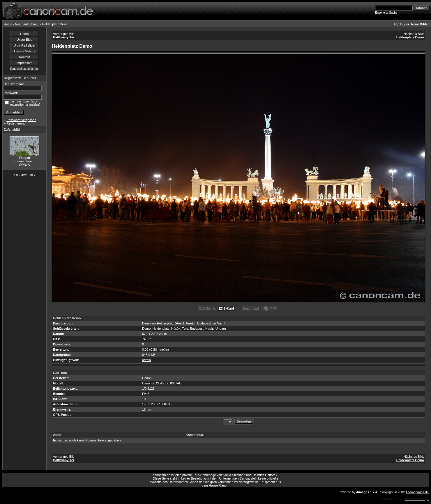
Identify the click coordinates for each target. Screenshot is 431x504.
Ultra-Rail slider (24, 45)
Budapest (197, 329)
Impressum (24, 63)
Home (8, 24)
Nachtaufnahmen (27, 24)
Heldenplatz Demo (410, 37)
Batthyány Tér (64, 37)
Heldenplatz (161, 329)
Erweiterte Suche (386, 13)
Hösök (176, 329)
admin (146, 360)
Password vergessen (21, 120)
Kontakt (24, 57)
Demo (146, 329)
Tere (185, 329)
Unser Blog (24, 40)
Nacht (210, 329)
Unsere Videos (24, 51)
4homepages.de (417, 492)
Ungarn (221, 329)
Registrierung (16, 123)
